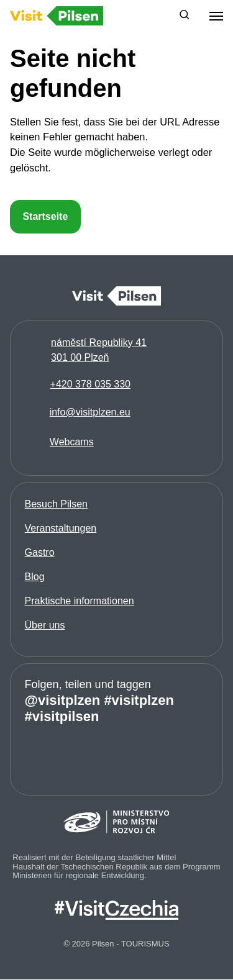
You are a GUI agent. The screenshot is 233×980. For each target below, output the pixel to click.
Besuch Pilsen (56, 504)
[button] (185, 16)
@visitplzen (63, 700)
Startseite (45, 216)
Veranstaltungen (61, 528)
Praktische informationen (80, 601)
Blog (35, 577)
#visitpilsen (62, 716)
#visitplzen (139, 700)
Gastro (40, 552)
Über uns (45, 625)
